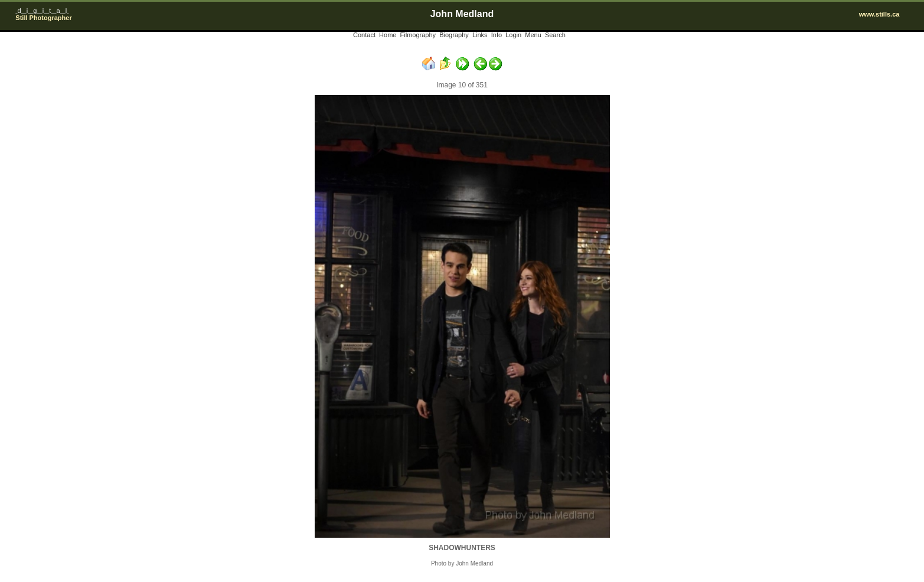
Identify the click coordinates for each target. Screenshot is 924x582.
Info (497, 35)
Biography (454, 35)
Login (513, 35)
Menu (533, 35)
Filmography (418, 35)
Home (388, 35)
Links (480, 35)
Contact (364, 35)
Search (555, 35)
